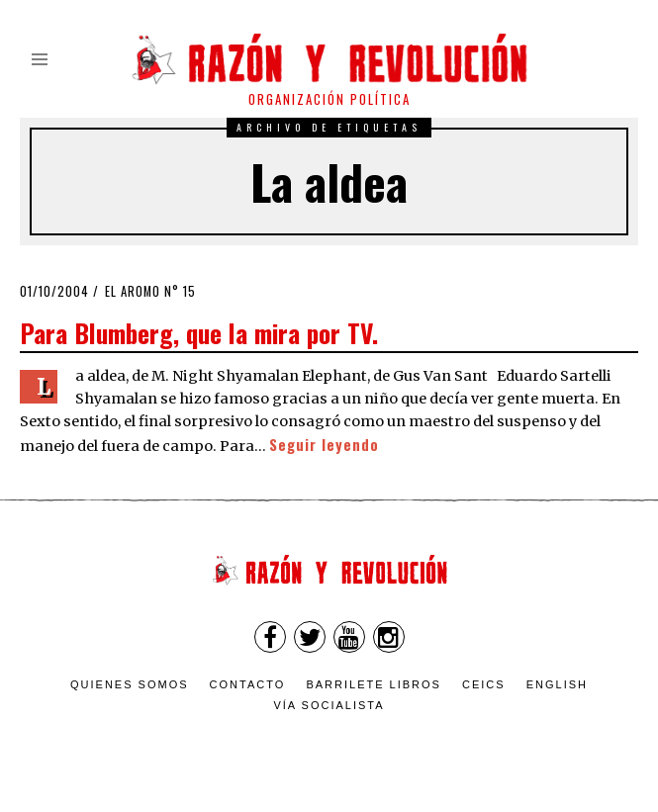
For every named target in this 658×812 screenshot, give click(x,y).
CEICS (484, 684)
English (557, 684)
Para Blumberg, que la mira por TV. (199, 332)
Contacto (248, 684)
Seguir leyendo (324, 445)
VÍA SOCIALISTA (329, 705)
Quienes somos (130, 684)
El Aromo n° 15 (150, 291)
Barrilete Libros (374, 684)
